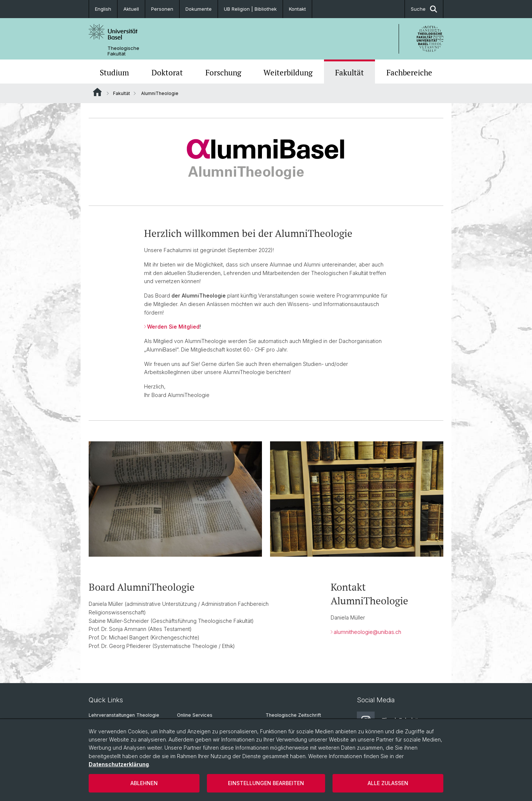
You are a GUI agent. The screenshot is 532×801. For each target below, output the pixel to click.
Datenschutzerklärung (119, 764)
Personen (162, 9)
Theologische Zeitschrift (293, 715)
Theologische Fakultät (123, 51)
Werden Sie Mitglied (173, 327)
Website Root (97, 92)
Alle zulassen (388, 783)
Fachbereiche (409, 72)
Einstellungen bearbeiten (266, 783)
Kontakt (297, 9)
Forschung (223, 72)
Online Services (195, 715)
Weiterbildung (288, 72)
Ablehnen (144, 783)
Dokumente (199, 9)
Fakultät (349, 72)
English (103, 9)
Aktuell (131, 9)
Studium (114, 72)
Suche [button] (424, 9)
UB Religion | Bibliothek (250, 9)
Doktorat (167, 72)
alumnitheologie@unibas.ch (367, 632)
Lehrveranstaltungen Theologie (124, 715)
